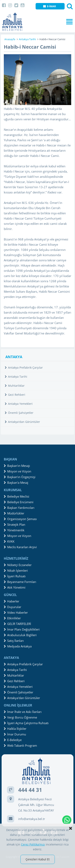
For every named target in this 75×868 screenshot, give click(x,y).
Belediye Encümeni (19, 502)
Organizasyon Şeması (20, 519)
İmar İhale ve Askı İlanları (23, 712)
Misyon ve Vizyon (17, 471)
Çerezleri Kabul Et (38, 859)
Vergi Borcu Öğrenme (20, 717)
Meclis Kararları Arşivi (20, 547)
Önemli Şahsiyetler (19, 413)
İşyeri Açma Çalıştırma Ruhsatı (26, 723)
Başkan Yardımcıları (19, 508)
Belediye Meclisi (16, 496)
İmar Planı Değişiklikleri (22, 629)
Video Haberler (16, 612)
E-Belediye (13, 740)
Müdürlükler (14, 513)
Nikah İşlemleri (16, 570)
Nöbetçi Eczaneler (18, 565)
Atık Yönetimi (15, 587)
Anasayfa (10, 39)
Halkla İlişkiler (15, 729)
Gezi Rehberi (15, 395)
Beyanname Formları (20, 582)
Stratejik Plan (14, 524)
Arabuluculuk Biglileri (20, 635)
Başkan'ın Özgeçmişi (20, 477)
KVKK (9, 541)
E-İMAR (50, 6)
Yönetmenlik (14, 530)
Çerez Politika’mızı (33, 844)
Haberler (11, 601)
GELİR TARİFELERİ (17, 624)
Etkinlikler (12, 618)
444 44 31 (30, 790)
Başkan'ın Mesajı (17, 466)
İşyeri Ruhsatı (15, 576)
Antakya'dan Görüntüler (22, 422)
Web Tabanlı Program (20, 745)
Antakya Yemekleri (19, 404)
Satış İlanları (14, 641)
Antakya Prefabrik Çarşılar (24, 368)
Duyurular (12, 607)
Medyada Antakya (18, 646)
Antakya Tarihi (27, 39)
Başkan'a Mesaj (16, 483)
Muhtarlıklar (15, 386)
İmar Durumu (15, 734)
